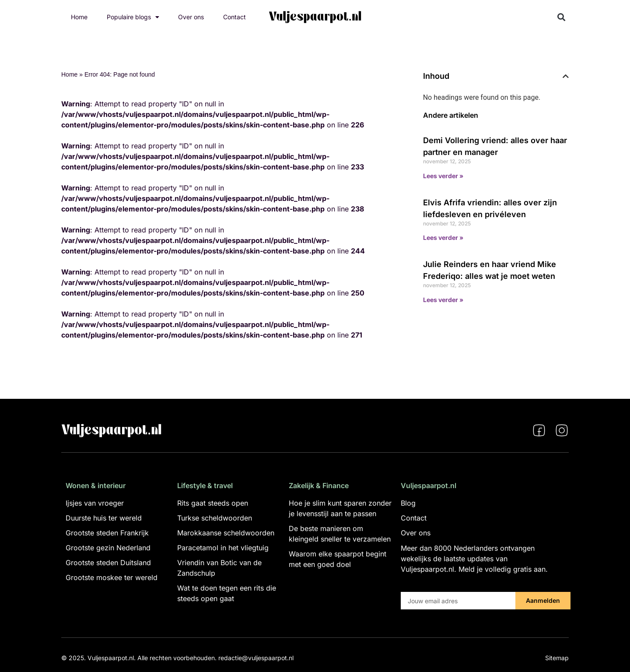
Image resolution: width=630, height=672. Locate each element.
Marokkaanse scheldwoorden (226, 533)
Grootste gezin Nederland (108, 548)
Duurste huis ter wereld (104, 518)
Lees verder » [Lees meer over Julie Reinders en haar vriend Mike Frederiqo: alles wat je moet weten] (443, 300)
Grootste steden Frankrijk (107, 533)
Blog (408, 503)
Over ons (191, 17)
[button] (562, 17)
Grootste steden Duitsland (108, 563)
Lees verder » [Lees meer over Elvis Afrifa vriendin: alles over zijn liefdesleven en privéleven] (443, 237)
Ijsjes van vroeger (95, 503)
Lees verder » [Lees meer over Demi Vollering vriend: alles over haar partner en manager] (443, 176)
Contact (234, 17)
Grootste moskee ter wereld (112, 577)
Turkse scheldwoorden (215, 518)
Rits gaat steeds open (213, 503)
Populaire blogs (133, 17)
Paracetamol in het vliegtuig (223, 548)
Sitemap (557, 658)
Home (79, 17)
